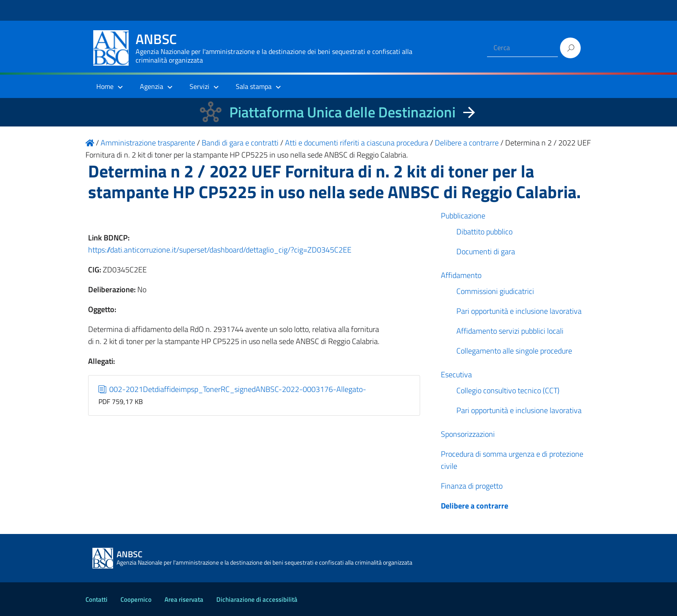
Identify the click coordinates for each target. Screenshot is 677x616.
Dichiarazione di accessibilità (257, 599)
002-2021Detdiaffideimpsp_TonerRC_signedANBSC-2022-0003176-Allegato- (233, 389)
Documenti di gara (486, 251)
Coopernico (136, 599)
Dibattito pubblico (484, 232)
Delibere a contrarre (475, 506)
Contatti (96, 599)
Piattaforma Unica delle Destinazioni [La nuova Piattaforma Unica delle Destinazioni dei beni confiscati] (342, 112)
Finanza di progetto (472, 486)
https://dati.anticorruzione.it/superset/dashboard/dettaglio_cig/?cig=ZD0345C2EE (220, 250)
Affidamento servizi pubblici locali (510, 331)
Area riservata (184, 599)
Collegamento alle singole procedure (514, 351)
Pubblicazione (463, 216)
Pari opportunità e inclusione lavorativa (519, 311)
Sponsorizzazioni (468, 434)
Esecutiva (456, 374)
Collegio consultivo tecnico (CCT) (508, 390)
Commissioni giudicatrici (495, 291)
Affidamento (461, 275)
